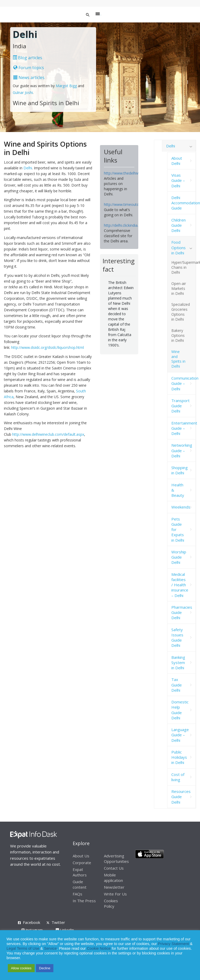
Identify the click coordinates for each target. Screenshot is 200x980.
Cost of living (178, 777)
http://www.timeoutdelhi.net (127, 204)
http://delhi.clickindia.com (125, 225)
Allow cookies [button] (21, 968)
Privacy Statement (173, 944)
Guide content (80, 884)
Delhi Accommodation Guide (184, 203)
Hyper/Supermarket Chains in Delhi (184, 267)
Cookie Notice (99, 948)
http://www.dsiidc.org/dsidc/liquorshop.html (48, 347)
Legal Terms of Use (23, 948)
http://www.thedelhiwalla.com (129, 173)
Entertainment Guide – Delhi (184, 428)
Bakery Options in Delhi (178, 335)
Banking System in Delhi (178, 663)
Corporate (82, 863)
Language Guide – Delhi (180, 735)
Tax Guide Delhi (177, 685)
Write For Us (115, 894)
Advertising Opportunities (116, 859)
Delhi (28, 168)
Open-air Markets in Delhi (179, 288)
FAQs (77, 894)
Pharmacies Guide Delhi (182, 612)
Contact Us (114, 868)
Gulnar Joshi (23, 92)
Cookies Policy (111, 903)
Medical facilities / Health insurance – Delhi (180, 585)
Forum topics (29, 68)
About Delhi (177, 161)
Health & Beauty (178, 490)
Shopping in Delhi (180, 470)
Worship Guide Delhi (179, 557)
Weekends (181, 507)
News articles (29, 77)
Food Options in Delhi (179, 247)
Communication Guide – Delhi (184, 383)
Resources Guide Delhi (181, 797)
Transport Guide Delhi (180, 406)
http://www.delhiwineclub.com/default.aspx (48, 434)
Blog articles (27, 58)
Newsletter (114, 887)
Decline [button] (45, 968)
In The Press (84, 901)
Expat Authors (80, 872)
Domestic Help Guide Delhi (180, 710)
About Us (81, 856)
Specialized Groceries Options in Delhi (181, 312)
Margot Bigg (67, 86)
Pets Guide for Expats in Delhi (178, 530)
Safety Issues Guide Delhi (177, 638)
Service (50, 948)
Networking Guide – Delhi (182, 450)
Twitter (58, 922)
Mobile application (113, 878)
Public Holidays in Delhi (179, 757)
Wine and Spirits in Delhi (178, 359)
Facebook (32, 922)
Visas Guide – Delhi (178, 180)
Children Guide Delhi (179, 225)
